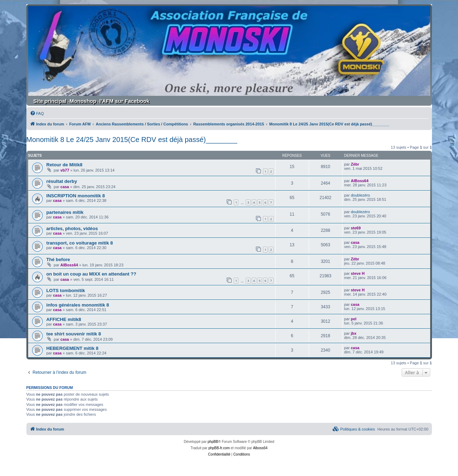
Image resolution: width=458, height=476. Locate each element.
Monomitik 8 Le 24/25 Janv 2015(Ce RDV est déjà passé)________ (132, 140)
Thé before (58, 259)
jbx (353, 333)
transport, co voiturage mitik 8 (80, 243)
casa (65, 187)
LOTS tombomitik (66, 290)
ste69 (356, 228)
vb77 (65, 170)
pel (353, 319)
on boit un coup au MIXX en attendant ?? (92, 274)
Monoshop (83, 101)
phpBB (213, 442)
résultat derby (62, 181)
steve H (357, 273)
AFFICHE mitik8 (64, 319)
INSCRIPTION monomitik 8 (76, 196)
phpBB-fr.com (219, 448)
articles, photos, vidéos (72, 228)
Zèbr (355, 164)
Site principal (50, 101)
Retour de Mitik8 (65, 165)
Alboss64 (260, 448)
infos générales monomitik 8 (78, 305)
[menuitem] (37, 113)
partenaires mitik (65, 212)
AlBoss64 (359, 181)
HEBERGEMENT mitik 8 (73, 348)
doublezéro (360, 195)
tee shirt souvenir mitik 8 (74, 334)
